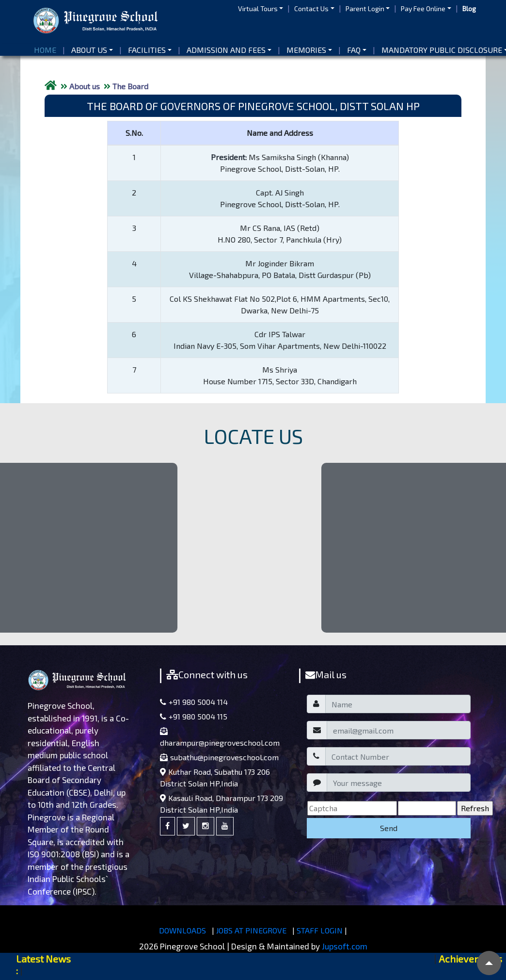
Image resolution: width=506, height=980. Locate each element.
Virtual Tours (258, 8)
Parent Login (365, 8)
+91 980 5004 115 (194, 716)
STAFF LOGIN (320, 930)
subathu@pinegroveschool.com (219, 757)
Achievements (470, 959)
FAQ (354, 50)
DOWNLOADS (182, 930)
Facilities (147, 50)
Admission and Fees (226, 50)
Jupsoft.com (345, 946)
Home (47, 49)
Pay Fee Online (423, 8)
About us (89, 50)
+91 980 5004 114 (194, 702)
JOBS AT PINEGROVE (251, 930)
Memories (306, 50)
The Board (130, 86)
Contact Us (311, 8)
